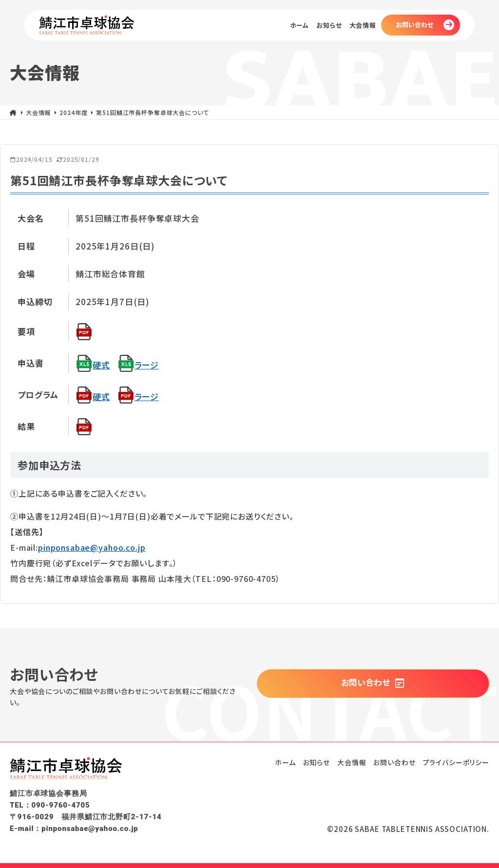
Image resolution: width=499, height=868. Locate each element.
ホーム (300, 25)
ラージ (138, 365)
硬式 (93, 365)
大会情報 (363, 25)
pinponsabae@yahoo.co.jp (92, 547)
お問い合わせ (414, 25)
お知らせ (329, 25)
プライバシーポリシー (456, 762)
